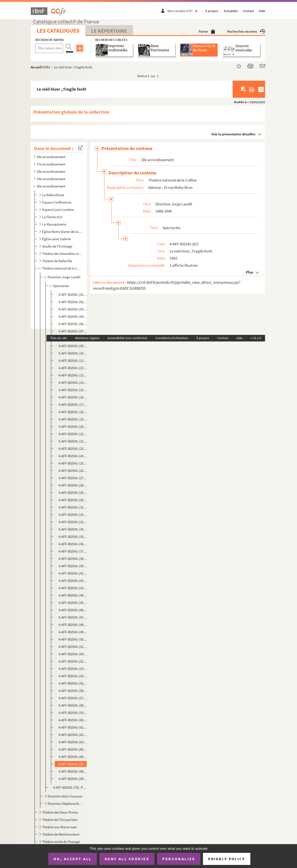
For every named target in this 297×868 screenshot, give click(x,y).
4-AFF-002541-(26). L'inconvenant (73, 471)
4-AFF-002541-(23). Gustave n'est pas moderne (73, 449)
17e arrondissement (51, 164)
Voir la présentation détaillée (234, 134)
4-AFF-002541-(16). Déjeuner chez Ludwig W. (73, 397)
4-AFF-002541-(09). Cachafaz (73, 346)
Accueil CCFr (40, 67)
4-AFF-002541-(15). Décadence (73, 390)
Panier (207, 31)
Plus (250, 272)
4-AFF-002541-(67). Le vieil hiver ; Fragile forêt (73, 764)
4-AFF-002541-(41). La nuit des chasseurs (73, 573)
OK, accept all (72, 859)
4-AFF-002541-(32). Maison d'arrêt (73, 515)
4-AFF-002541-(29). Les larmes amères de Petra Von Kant (73, 493)
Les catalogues (58, 31)
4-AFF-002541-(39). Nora (73, 566)
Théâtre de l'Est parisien (60, 820)
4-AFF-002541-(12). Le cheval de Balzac (73, 368)
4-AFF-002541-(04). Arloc (73, 317)
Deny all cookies (127, 859)
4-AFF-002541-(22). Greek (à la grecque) (73, 441)
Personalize (179, 859)
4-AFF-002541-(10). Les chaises (73, 353)
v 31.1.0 (256, 338)
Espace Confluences (57, 202)
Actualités (231, 11)
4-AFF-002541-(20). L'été (73, 427)
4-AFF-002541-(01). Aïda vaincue (73, 294)
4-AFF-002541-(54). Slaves (73, 676)
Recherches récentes (246, 31)
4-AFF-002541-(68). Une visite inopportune (73, 771)
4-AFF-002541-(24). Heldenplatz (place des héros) (73, 456)
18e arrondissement (51, 171)
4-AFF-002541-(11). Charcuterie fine (73, 361)
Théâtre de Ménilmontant (61, 834)
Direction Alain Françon (65, 796)
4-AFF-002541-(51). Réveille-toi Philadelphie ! (73, 647)
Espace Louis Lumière (58, 210)
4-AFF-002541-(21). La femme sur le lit (73, 434)
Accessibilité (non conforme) (127, 338)
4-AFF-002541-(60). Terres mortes (73, 720)
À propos (212, 11)
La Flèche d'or (52, 217)
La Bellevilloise (53, 195)
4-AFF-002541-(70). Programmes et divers (70, 787)
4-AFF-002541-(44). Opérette (73, 595)
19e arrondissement (51, 179)
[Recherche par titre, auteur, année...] (49, 48)
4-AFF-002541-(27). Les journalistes (73, 478)
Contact (248, 11)
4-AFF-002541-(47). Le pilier (73, 617)
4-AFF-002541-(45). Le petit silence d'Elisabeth (73, 603)
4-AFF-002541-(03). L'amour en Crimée (73, 309)
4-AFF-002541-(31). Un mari (73, 507)
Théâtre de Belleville (57, 261)
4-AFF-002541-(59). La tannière (73, 713)
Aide (262, 11)
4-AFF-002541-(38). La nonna (73, 559)
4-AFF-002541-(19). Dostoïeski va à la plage (73, 419)
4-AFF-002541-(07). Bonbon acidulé (73, 331)
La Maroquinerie (54, 224)
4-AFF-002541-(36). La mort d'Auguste (73, 544)
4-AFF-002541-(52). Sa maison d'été (73, 661)
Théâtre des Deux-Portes (60, 812)
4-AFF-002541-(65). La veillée (73, 749)
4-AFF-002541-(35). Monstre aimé (73, 537)
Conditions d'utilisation (172, 338)
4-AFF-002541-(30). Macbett (73, 500)
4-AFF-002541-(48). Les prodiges (73, 625)
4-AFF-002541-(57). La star (73, 698)
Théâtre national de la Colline (62, 268)
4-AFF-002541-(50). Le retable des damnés (73, 639)
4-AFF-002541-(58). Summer (73, 705)
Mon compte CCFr (184, 11)
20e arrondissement (51, 186)
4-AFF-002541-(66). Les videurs (73, 757)
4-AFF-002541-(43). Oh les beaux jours (73, 588)
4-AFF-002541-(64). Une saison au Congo (73, 654)
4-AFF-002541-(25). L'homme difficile (73, 463)
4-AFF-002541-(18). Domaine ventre (73, 412)
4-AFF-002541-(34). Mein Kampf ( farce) (73, 529)
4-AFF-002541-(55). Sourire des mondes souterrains (73, 683)
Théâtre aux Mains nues (59, 827)
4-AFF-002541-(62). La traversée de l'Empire (73, 735)
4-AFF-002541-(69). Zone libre (73, 779)
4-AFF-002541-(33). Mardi (73, 522)
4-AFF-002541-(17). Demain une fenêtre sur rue (73, 405)
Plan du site (59, 338)
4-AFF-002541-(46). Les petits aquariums (73, 610)
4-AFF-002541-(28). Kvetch (73, 485)
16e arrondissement (51, 157)
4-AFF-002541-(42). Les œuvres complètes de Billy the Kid (73, 581)
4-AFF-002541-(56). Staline (73, 691)
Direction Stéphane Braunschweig (65, 804)
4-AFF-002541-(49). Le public (73, 632)
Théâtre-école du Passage (61, 842)
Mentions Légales (87, 338)
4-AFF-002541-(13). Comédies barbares (73, 375)
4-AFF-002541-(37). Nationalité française (73, 551)
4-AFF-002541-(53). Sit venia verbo (73, 669)
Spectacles (61, 286)
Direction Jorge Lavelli (64, 277)
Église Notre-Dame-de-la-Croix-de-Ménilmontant (62, 232)
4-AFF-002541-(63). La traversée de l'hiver (73, 742)
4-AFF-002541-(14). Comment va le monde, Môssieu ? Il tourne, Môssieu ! (73, 383)
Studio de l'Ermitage (57, 246)
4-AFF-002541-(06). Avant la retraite (73, 324)
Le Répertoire (109, 31)
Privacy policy (227, 859)
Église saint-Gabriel (56, 239)
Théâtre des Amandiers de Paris (62, 254)
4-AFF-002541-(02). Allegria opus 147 (73, 302)
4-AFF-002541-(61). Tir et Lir (73, 727)
